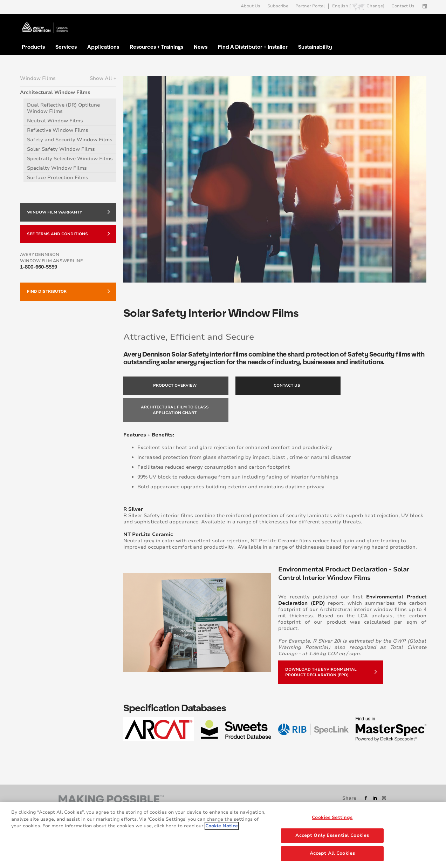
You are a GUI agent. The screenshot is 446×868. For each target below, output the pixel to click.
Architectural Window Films (55, 92)
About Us (251, 6)
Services (66, 47)
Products (33, 47)
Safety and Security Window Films (70, 140)
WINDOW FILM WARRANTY (68, 212)
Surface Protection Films (58, 178)
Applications (103, 47)
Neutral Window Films (55, 121)
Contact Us (403, 6)
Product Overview (175, 385)
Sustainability (315, 47)
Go (420, 22)
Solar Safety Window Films (61, 149)
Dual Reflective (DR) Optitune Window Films (63, 108)
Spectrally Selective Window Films (70, 159)
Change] (375, 6)
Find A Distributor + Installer (253, 47)
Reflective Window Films (58, 130)
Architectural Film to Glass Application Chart (175, 410)
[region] (223, 835)
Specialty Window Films (57, 168)
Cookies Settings (332, 818)
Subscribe (278, 6)
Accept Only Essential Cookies (332, 835)
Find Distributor (68, 291)
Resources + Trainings (156, 47)
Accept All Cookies (332, 853)
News (201, 47)
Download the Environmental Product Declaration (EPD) (331, 672)
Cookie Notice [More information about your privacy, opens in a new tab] (222, 826)
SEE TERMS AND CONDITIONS (68, 233)
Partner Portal (310, 6)
